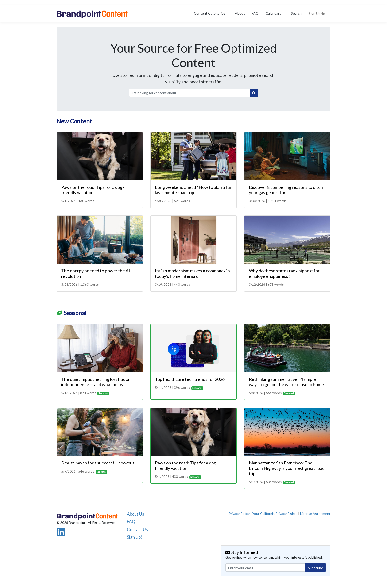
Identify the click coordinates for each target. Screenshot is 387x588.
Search (296, 13)
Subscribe (315, 568)
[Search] (254, 93)
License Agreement (315, 513)
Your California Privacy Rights (275, 513)
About (240, 13)
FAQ (255, 13)
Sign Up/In (317, 13)
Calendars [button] (273, 13)
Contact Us (137, 529)
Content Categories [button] (210, 13)
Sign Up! (135, 537)
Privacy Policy (239, 513)
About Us (135, 514)
